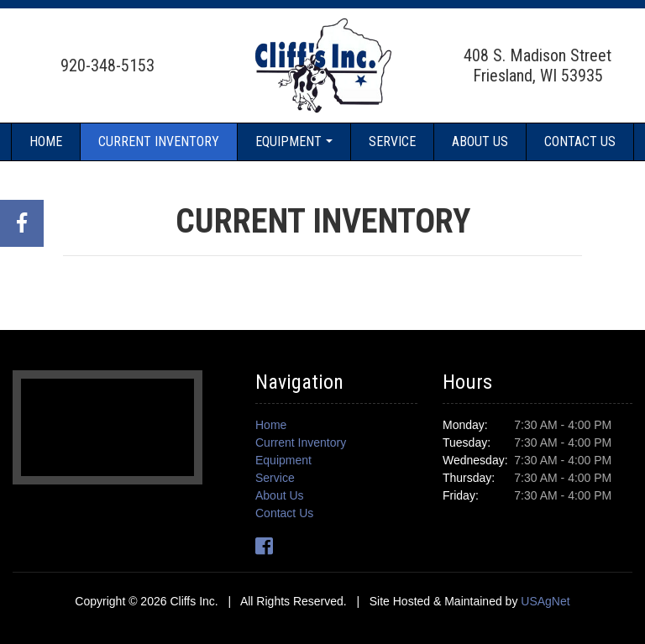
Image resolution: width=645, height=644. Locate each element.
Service (392, 141)
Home (46, 141)
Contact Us (580, 141)
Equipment (288, 141)
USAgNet (545, 601)
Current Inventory (159, 141)
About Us (480, 141)
